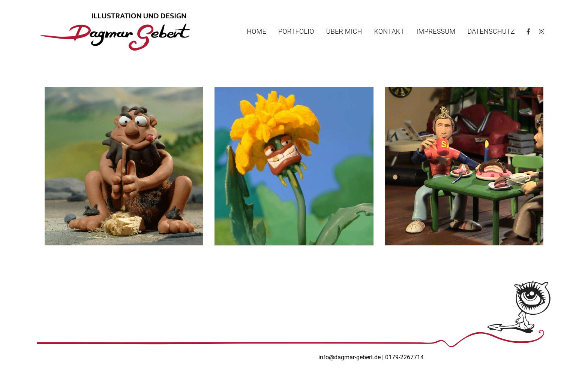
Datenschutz (491, 31)
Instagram (541, 31)
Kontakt (389, 31)
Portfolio (296, 31)
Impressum (436, 31)
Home (256, 31)
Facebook (529, 31)
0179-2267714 (404, 357)
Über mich (344, 31)
